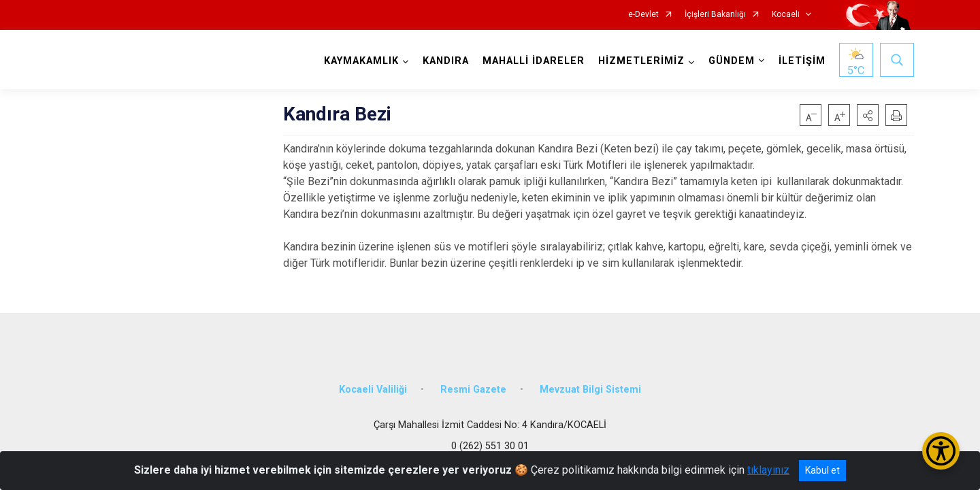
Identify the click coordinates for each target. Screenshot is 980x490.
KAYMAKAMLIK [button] (361, 61)
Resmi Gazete (473, 390)
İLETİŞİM (802, 61)
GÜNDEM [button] (732, 61)
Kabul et (822, 470)
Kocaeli (786, 15)
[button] (868, 115)
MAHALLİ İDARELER (534, 61)
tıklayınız (768, 470)
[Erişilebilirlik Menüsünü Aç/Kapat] (941, 451)
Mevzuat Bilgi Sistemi (590, 390)
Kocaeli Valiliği (373, 390)
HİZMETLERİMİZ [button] (641, 61)
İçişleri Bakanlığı (715, 15)
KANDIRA (446, 61)
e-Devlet (643, 15)
